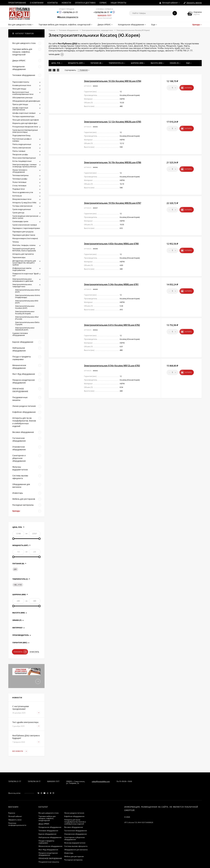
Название (83, 70)
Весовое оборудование (74, 827)
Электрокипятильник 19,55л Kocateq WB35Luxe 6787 (113, 203)
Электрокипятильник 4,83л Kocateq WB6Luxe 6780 (111, 244)
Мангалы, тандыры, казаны (24, 245)
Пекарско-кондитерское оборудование (48, 854)
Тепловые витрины (20, 175)
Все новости (20, 751)
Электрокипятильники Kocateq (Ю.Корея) (25, 312)
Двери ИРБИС (44, 824)
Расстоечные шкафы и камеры (22, 140)
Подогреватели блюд (21, 135)
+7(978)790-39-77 (101, 12)
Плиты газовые (19, 151)
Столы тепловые (19, 186)
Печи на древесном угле (23, 192)
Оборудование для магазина (76, 850)
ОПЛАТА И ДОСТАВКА (85, 3)
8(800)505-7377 (105, 15)
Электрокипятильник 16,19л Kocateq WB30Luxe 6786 (113, 162)
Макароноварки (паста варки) (25, 238)
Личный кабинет (15, 816)
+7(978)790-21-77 (70, 12)
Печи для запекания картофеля (26, 120)
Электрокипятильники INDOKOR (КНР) (25, 329)
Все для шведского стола (49, 813)
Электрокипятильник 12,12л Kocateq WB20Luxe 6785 (113, 122)
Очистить (34, 652)
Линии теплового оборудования (20, 171)
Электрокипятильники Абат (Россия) (27, 318)
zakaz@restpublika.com (101, 781)
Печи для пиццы (19, 89)
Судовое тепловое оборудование (20, 334)
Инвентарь (69, 853)
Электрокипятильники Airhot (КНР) (27, 291)
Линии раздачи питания (74, 813)
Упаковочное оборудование (76, 834)
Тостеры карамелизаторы (23, 116)
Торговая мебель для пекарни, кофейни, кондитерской (47, 818)
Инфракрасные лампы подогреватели (22, 269)
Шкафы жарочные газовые (24, 113)
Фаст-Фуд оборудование (48, 850)
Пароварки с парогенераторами (26, 228)
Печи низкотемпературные (24, 158)
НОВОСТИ (66, 3)
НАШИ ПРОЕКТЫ (118, 3)
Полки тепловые (19, 182)
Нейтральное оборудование (50, 837)
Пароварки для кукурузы (23, 232)
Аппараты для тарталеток (23, 254)
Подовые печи (19, 189)
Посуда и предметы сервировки (46, 842)
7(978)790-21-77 (15, 781)
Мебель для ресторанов (74, 856)
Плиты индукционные (22, 144)
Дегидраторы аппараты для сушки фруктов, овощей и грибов (24, 263)
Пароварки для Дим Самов (24, 235)
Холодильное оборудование (50, 827)
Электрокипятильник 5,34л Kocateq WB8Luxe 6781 (111, 284)
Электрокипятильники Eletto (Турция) (27, 323)
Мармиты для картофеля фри (25, 123)
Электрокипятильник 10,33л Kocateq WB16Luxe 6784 (113, 81)
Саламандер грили (20, 221)
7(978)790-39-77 (34, 781)
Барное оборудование (47, 834)
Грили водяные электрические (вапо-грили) (25, 217)
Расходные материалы (73, 860)
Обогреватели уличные (22, 98)
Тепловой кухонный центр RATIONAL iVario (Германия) (24, 250)
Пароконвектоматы (21, 82)
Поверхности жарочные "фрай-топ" (26, 275)
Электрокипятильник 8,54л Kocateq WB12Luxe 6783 (112, 366)
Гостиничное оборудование (76, 831)
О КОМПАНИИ (37, 3)
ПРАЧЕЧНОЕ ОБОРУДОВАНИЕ (50, 858)
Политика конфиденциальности (17, 824)
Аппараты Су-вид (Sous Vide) (24, 203)
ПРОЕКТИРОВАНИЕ (17, 3)
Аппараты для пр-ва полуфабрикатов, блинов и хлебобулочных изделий (75, 822)
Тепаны (16, 242)
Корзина (12, 813)
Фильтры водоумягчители (75, 843)
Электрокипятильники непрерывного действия (23, 280)
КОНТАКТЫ (53, 3)
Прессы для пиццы (20, 104)
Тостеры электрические (22, 206)
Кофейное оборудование (74, 816)
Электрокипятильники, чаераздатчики (97, 30)
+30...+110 (18, 585)
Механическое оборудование (50, 846)
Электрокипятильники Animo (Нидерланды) (28, 296)
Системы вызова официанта (76, 846)
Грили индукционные (22, 209)
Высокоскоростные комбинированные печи (23, 93)
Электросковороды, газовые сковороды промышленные (24, 165)
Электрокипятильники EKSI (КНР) (27, 302)
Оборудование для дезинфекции (26, 101)
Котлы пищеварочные (22, 161)
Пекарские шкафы (20, 154)
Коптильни (17, 196)
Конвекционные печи (22, 85)
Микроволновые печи (22, 199)
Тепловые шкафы (20, 179)
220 (15, 569)
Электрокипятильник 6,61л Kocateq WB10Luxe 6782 (112, 325)
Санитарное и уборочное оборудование (74, 838)
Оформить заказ (15, 820)
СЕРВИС (103, 3)
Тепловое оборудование (69, 30)
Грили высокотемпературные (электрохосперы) (25, 131)
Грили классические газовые (25, 225)
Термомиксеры (19, 257)
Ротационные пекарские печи (25, 127)
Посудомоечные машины (49, 862)
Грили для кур (18, 213)
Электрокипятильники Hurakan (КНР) (25, 307)
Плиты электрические (22, 148)
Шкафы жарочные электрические (20, 109)
